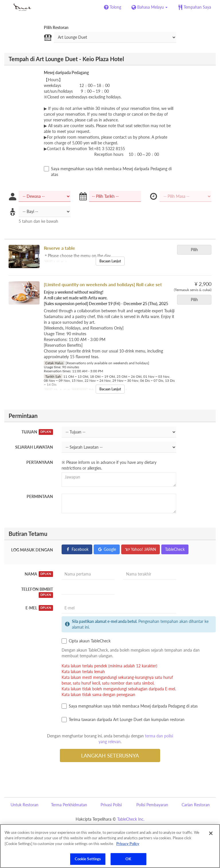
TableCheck (175, 549)
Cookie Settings (88, 859)
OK (128, 859)
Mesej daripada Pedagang (66, 72)
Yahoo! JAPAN (141, 549)
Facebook (77, 549)
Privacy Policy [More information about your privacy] (128, 844)
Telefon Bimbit (37, 592)
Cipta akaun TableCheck (86, 641)
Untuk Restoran (24, 805)
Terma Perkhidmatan (69, 805)
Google (107, 549)
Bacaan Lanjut (110, 261)
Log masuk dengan (32, 550)
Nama (39, 574)
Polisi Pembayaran (152, 805)
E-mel (39, 608)
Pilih (196, 250)
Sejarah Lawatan (34, 447)
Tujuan (37, 432)
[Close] (211, 833)
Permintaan (40, 496)
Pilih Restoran (56, 27)
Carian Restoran (196, 805)
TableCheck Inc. (131, 819)
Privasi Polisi (111, 805)
